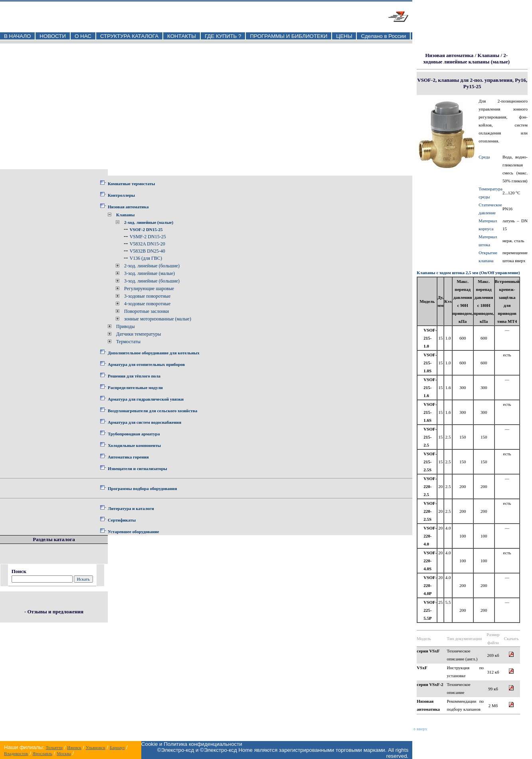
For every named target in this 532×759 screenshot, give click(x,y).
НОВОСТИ (53, 36)
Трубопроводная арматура (134, 434)
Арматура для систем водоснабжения (144, 422)
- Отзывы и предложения (54, 612)
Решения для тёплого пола (134, 376)
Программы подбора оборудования (142, 488)
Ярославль (43, 753)
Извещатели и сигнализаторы (137, 468)
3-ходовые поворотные (147, 296)
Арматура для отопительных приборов (146, 364)
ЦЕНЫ (344, 36)
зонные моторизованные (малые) (158, 319)
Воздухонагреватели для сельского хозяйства (152, 411)
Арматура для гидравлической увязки (146, 399)
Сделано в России (383, 36)
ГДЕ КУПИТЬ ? (223, 36)
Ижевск (74, 747)
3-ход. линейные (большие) (152, 281)
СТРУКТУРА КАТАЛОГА (129, 36)
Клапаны (125, 215)
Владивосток (16, 753)
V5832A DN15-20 (147, 244)
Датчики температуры (138, 334)
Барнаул (117, 747)
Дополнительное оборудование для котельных (154, 353)
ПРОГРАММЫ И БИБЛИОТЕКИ (289, 36)
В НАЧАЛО (17, 36)
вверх (420, 729)
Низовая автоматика (128, 207)
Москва (64, 753)
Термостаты (128, 342)
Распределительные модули (135, 387)
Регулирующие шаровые (149, 289)
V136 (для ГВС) (146, 258)
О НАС (83, 36)
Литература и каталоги (131, 508)
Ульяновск (96, 747)
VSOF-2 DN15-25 (146, 229)
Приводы (126, 326)
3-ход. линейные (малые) (149, 273)
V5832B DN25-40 (147, 251)
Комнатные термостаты (131, 184)
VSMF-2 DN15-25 (148, 237)
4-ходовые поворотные (147, 304)
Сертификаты (122, 520)
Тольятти (54, 747)
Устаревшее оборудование (133, 532)
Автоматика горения (128, 457)
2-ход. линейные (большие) (152, 266)
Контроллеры (121, 195)
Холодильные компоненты (134, 445)
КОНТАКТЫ (182, 36)
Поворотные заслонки (146, 311)
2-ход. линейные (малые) (149, 222)
